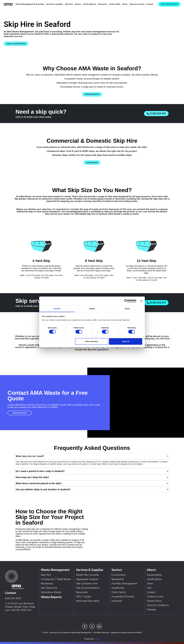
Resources (103, 4)
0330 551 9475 (13, 598)
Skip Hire (69, 4)
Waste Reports (90, 4)
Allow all (126, 341)
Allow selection (92, 341)
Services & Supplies (55, 4)
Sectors (78, 4)
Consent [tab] (57, 309)
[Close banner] (141, 301)
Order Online (115, 4)
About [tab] (127, 309)
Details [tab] (92, 309)
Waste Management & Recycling (30, 4)
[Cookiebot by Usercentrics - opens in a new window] (126, 301)
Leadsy (97, 639)
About (125, 4)
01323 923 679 (36, 405)
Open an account (137, 4)
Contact (150, 4)
